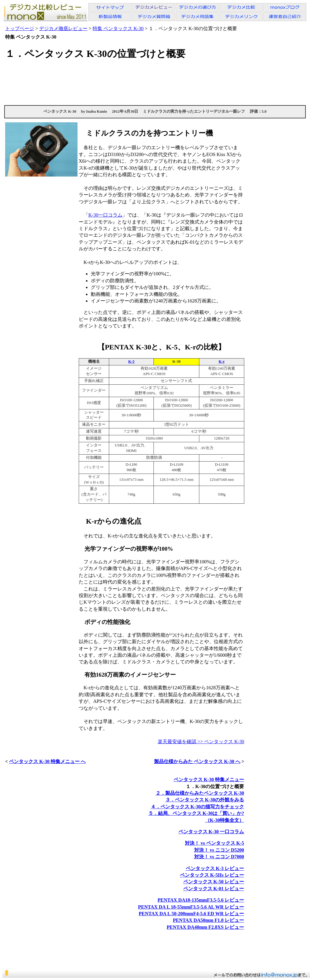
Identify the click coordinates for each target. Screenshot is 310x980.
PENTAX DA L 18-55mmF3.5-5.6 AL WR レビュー (191, 907)
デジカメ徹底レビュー (63, 28)
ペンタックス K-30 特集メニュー (209, 780)
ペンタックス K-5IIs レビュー (212, 875)
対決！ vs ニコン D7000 (219, 857)
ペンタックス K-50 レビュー (214, 882)
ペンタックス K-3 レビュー (215, 868)
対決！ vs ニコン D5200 (219, 850)
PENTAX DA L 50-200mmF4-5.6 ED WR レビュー (191, 914)
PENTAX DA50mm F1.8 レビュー (208, 920)
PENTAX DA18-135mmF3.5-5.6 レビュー (201, 900)
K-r (222, 362)
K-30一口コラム (105, 215)
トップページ (20, 28)
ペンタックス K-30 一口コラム (211, 832)
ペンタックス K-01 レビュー (214, 889)
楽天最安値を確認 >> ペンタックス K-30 (201, 742)
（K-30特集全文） (225, 820)
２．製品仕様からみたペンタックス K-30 (200, 793)
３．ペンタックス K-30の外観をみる (205, 800)
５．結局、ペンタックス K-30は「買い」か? (196, 813)
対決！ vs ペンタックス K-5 (214, 843)
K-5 (131, 362)
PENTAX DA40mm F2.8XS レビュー (206, 927)
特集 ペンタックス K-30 (118, 28)
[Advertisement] (155, 82)
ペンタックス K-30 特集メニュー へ (47, 761)
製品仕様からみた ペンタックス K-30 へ (197, 761)
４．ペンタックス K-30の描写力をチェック (198, 807)
